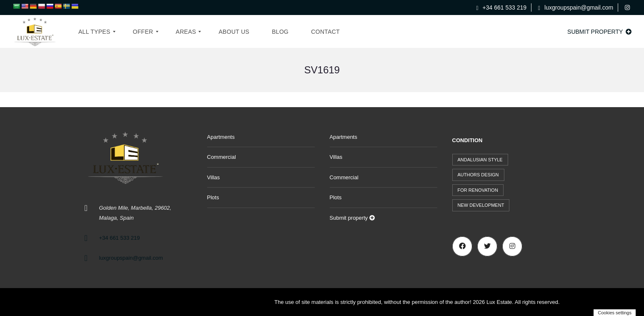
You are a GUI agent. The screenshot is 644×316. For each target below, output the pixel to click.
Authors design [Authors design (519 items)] (478, 175)
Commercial (222, 157)
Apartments (221, 137)
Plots (213, 197)
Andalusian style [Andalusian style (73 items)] (480, 160)
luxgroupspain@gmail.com (576, 8)
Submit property (599, 32)
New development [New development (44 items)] (481, 205)
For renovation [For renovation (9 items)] (478, 190)
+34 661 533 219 (502, 8)
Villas (214, 177)
